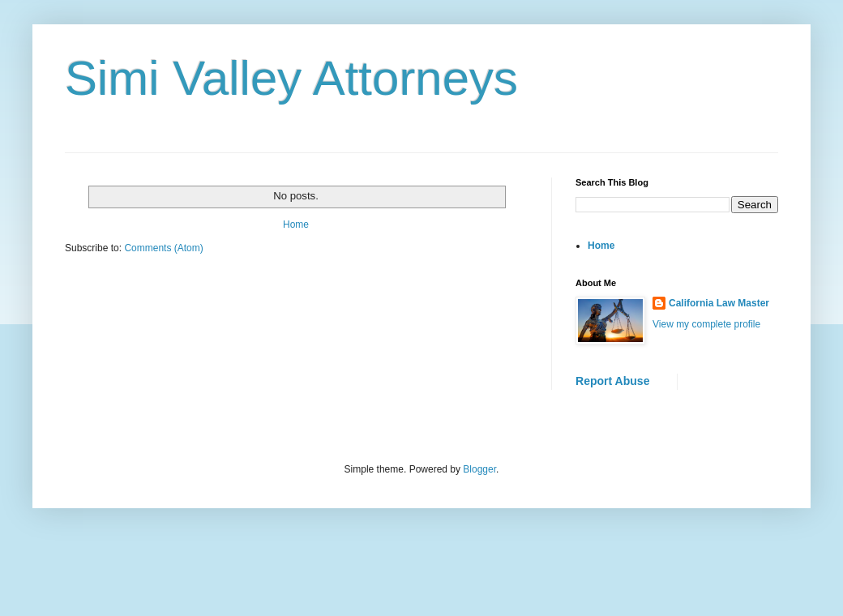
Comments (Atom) (163, 248)
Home (296, 225)
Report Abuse (612, 381)
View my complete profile (706, 324)
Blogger (479, 469)
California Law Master (719, 303)
